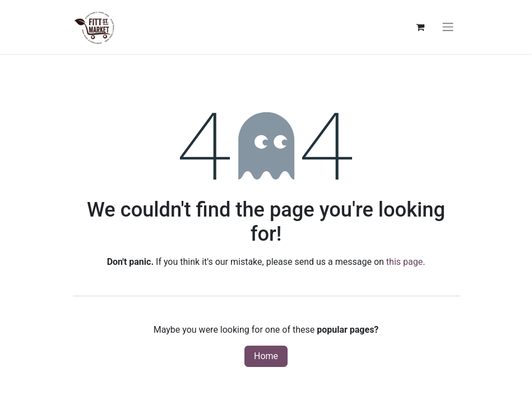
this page (404, 262)
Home (266, 356)
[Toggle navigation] (448, 27)
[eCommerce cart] (420, 27)
